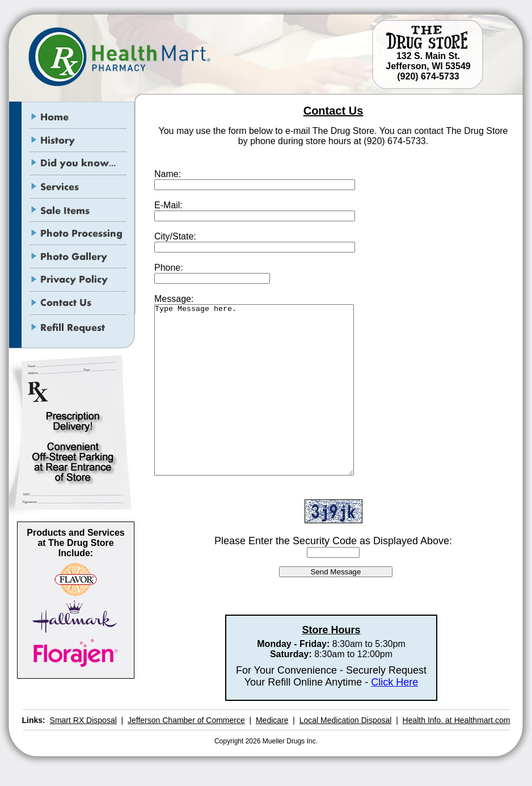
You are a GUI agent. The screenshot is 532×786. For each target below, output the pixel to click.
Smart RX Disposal (83, 720)
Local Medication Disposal (346, 720)
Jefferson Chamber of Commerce (186, 720)
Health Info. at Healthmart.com (457, 720)
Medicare (272, 720)
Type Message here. (254, 390)
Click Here (394, 682)
